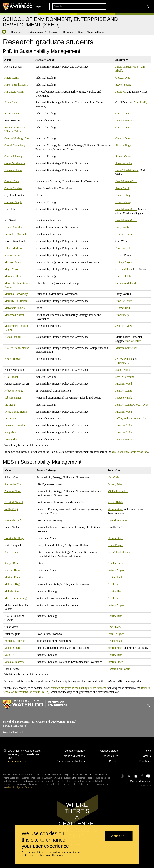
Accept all (119, 836)
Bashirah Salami (14, 502)
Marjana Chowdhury (16, 294)
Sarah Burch (123, 188)
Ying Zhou (10, 432)
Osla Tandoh (12, 377)
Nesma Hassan (13, 359)
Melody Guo (12, 591)
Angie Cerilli (12, 78)
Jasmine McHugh (14, 538)
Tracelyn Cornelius (15, 425)
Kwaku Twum (12, 255)
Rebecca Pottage (14, 391)
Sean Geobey (123, 195)
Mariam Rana (12, 577)
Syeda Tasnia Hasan (16, 411)
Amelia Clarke (124, 163)
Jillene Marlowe (14, 248)
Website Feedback (13, 732)
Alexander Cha (13, 484)
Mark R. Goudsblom (16, 301)
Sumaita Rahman (14, 662)
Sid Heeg (10, 404)
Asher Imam (11, 102)
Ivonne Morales (13, 227)
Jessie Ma (121, 91)
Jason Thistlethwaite (127, 67)
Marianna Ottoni (14, 276)
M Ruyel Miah (13, 262)
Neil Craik (113, 477)
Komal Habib (123, 276)
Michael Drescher (118, 491)
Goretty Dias (123, 78)
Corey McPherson (15, 163)
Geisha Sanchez (13, 188)
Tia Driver (10, 418)
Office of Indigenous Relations (20, 787)
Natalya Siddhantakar (17, 348)
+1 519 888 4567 (18, 761)
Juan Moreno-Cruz (126, 120)
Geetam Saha (12, 181)
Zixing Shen (11, 439)
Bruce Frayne (115, 545)
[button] (122, 6)
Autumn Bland (13, 491)
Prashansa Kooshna (15, 641)
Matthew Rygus (13, 584)
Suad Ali (9, 655)
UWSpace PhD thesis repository (130, 452)
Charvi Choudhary (15, 145)
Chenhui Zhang (13, 156)
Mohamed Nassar (14, 315)
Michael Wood (124, 384)
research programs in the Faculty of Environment (78, 688)
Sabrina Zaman (13, 397)
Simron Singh (123, 145)
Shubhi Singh (12, 648)
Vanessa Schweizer (126, 348)
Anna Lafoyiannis (15, 91)
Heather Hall (123, 308)
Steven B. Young (125, 377)
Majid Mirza (11, 269)
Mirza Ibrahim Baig (16, 598)
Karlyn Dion (11, 563)
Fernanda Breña (13, 520)
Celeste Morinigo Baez (17, 138)
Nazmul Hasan (13, 570)
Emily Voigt (11, 509)
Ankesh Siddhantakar (16, 85)
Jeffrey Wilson (124, 269)
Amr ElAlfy (140, 102)
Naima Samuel (13, 337)
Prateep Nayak (124, 262)
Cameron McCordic (127, 283)
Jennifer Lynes (124, 234)
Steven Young (123, 85)
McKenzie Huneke (15, 308)
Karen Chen (11, 552)
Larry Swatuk (123, 227)
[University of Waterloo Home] (18, 6)
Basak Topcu (12, 113)
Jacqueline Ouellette (16, 234)
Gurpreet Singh (13, 202)
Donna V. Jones (13, 170)
